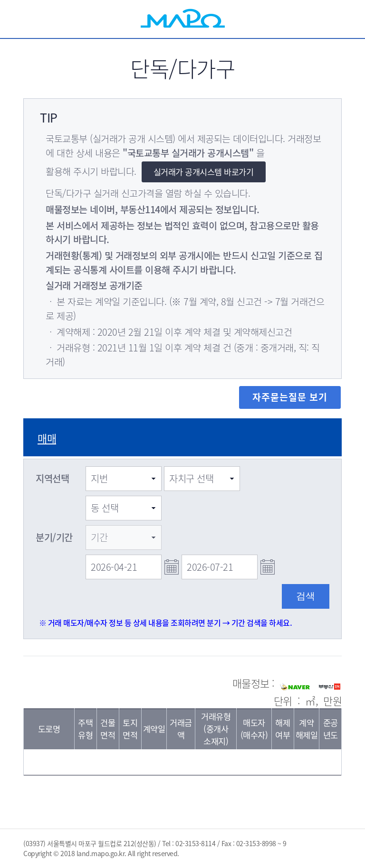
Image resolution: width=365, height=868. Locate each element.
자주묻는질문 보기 (290, 397)
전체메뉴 (342, 19)
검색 (304, 19)
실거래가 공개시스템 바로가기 (204, 172)
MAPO (183, 19)
